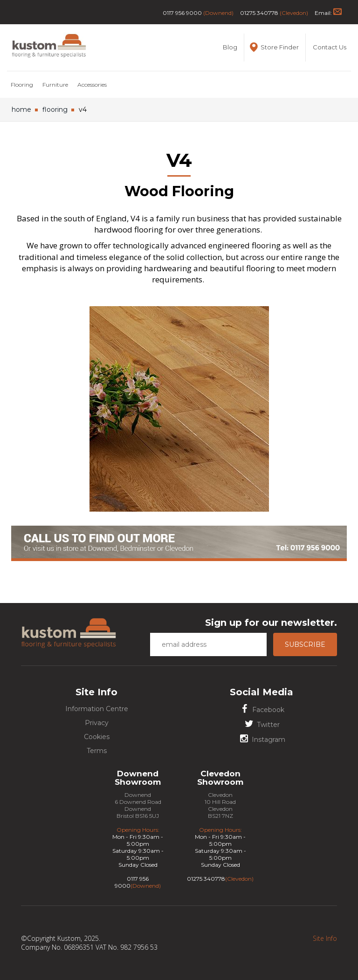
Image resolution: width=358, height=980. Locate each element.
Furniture (55, 85)
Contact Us (330, 47)
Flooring (22, 85)
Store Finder (273, 47)
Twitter (262, 724)
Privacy (97, 723)
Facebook (262, 709)
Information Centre (97, 709)
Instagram (262, 739)
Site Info (325, 938)
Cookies (97, 737)
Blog (230, 47)
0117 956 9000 (182, 13)
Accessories (92, 85)
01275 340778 (259, 13)
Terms (97, 751)
